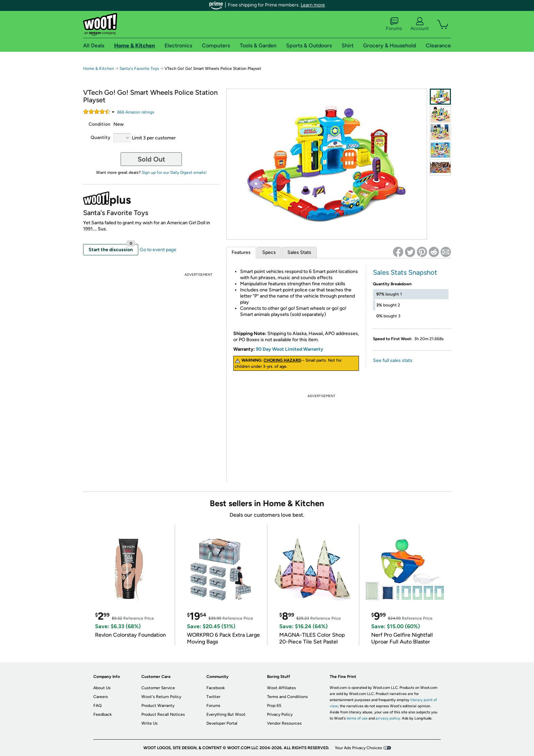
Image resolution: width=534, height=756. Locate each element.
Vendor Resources (284, 723)
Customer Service (158, 688)
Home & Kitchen (99, 69)
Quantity (100, 138)
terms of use (357, 718)
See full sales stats (393, 360)
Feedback (103, 714)
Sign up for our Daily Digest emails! (174, 172)
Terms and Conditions (287, 697)
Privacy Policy (280, 714)
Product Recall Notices (163, 714)
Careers (101, 697)
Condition (99, 124)
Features (241, 252)
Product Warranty (158, 706)
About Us (102, 688)
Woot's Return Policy (161, 697)
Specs (269, 252)
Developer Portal (222, 723)
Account (420, 24)
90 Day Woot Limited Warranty (289, 349)
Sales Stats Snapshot (405, 272)
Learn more (313, 5)
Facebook (216, 688)
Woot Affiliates (281, 688)
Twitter (213, 697)
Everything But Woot (226, 714)
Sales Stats (299, 252)
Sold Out (151, 159)
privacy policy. (388, 718)
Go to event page (158, 250)
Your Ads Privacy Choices (358, 748)
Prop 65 (274, 706)
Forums (394, 24)
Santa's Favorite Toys (139, 69)
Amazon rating (136, 112)
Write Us (150, 723)
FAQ (97, 706)
